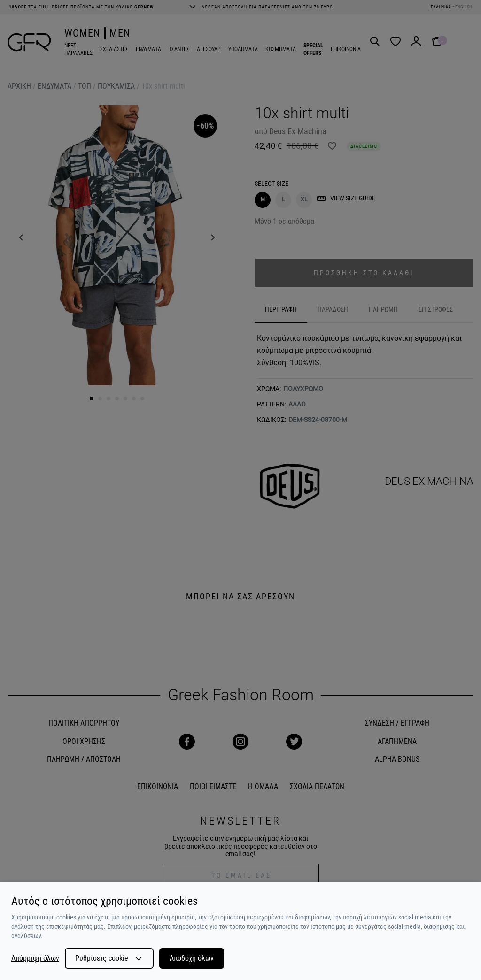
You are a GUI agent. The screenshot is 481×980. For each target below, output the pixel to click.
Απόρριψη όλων (35, 958)
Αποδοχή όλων (192, 958)
